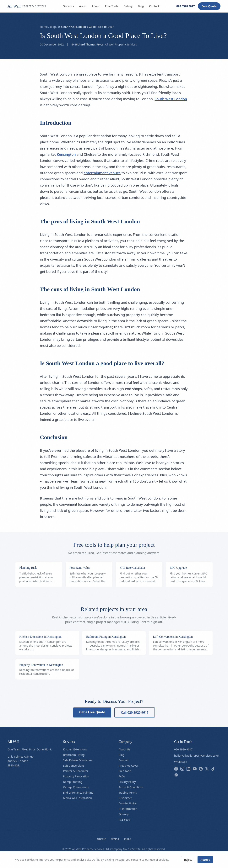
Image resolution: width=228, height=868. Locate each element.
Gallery (128, 6)
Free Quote (209, 6)
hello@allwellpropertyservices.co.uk (197, 756)
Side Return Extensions (78, 760)
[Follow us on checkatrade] (176, 775)
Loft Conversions (74, 766)
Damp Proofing (73, 782)
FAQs (122, 776)
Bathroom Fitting (74, 755)
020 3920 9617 (185, 6)
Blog (141, 6)
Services (69, 6)
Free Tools (112, 6)
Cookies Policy (128, 803)
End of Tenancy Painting (78, 793)
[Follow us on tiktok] (213, 769)
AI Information (128, 809)
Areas (83, 6)
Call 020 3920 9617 (135, 712)
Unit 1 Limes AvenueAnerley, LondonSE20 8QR (20, 761)
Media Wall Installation (78, 798)
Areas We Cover (129, 766)
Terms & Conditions (131, 787)
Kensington (66, 154)
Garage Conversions (76, 787)
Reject (188, 860)
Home (44, 27)
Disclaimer (125, 798)
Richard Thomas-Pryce (89, 44)
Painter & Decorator (76, 771)
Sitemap (124, 814)
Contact (154, 6)
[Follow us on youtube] (195, 769)
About (96, 6)
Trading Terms (128, 793)
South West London (171, 99)
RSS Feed (124, 820)
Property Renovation (76, 776)
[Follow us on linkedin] (188, 769)
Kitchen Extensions (75, 749)
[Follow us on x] (207, 769)
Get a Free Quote (92, 712)
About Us (124, 749)
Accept (205, 860)
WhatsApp (181, 762)
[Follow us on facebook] (176, 769)
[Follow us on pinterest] (201, 769)
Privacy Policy (127, 782)
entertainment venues (102, 173)
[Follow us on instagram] (182, 769)
